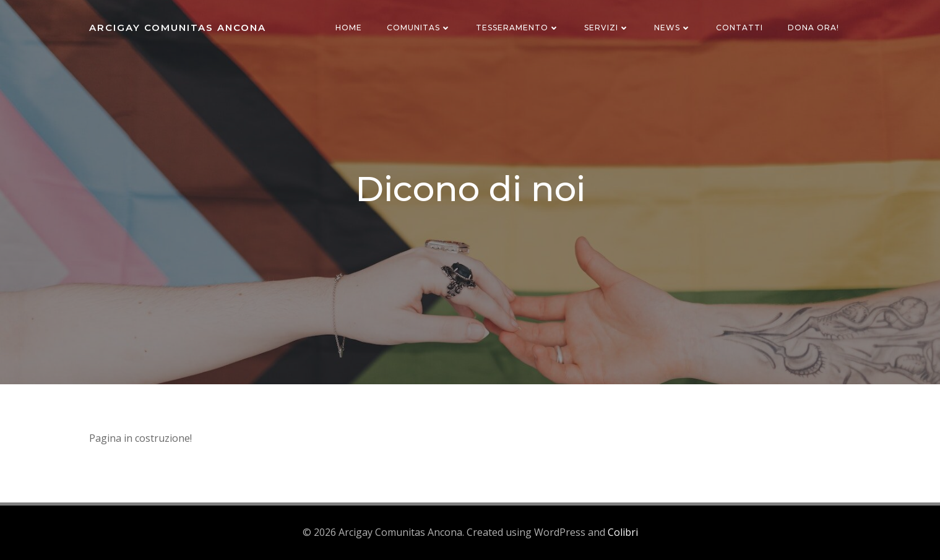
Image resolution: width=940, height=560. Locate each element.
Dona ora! (813, 28)
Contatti (739, 28)
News (673, 28)
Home (349, 28)
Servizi (607, 28)
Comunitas (419, 28)
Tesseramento (518, 28)
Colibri (623, 532)
